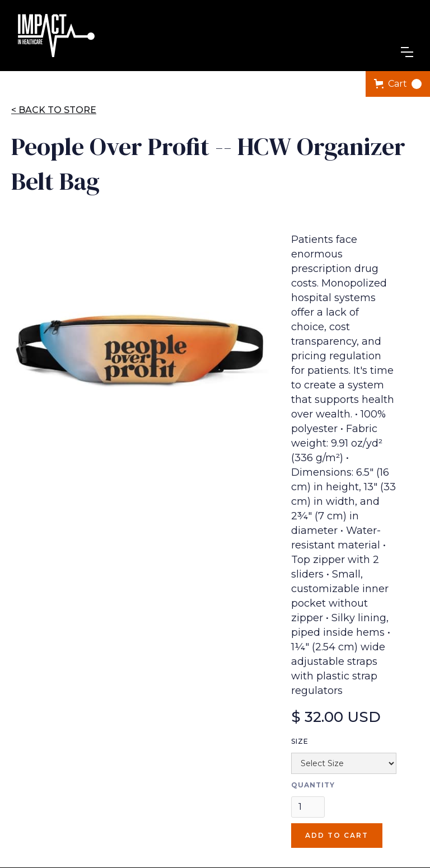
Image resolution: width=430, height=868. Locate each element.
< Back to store (54, 110)
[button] (407, 52)
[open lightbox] (140, 350)
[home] (56, 36)
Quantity (313, 785)
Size (300, 741)
